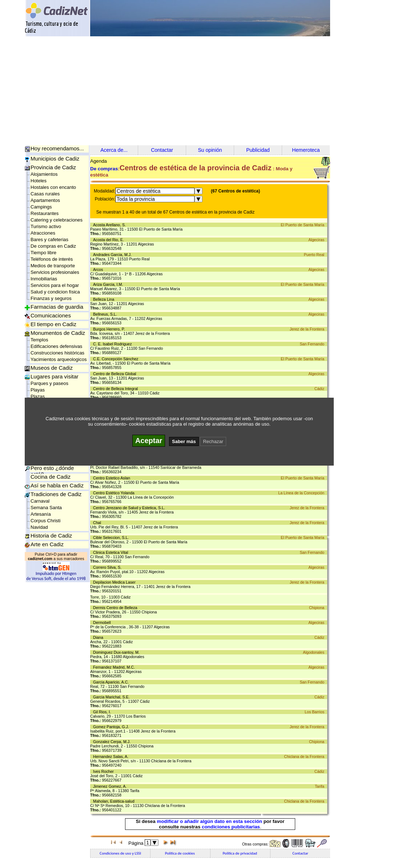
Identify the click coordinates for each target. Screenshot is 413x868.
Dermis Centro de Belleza (116, 608)
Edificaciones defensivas (56, 346)
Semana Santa (46, 508)
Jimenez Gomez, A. (111, 786)
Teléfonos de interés (52, 259)
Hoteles (39, 181)
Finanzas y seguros (51, 298)
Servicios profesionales (55, 272)
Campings (41, 207)
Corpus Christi (45, 521)
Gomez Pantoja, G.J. (112, 727)
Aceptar (149, 441)
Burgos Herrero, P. (110, 329)
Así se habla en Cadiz (57, 485)
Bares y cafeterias (49, 240)
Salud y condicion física (55, 292)
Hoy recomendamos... (57, 148)
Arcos (99, 269)
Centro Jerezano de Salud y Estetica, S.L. (130, 508)
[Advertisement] (206, 91)
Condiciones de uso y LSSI (120, 853)
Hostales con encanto (53, 187)
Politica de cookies (180, 853)
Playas (38, 390)
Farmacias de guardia (57, 307)
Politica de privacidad (240, 853)
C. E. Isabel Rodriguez (114, 344)
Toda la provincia (136, 199)
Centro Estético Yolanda (115, 493)
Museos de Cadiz (52, 368)
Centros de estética (139, 191)
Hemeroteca (306, 150)
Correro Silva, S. (108, 567)
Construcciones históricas (57, 353)
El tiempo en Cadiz (53, 324)
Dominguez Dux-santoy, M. (117, 652)
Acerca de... (114, 150)
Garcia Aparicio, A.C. (112, 682)
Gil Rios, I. (103, 712)
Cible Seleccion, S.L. (112, 538)
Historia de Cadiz (51, 536)
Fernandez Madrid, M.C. (115, 667)
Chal (98, 523)
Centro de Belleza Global (116, 374)
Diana (99, 637)
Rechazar (213, 441)
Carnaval (40, 501)
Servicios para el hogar (55, 285)
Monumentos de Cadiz (58, 333)
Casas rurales (45, 194)
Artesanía (41, 514)
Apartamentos (45, 200)
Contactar (162, 150)
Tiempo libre (43, 253)
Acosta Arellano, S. (111, 225)
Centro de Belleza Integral (117, 389)
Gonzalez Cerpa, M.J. (113, 742)
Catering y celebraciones (57, 220)
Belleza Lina (105, 299)
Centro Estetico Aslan (113, 478)
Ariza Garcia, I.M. (109, 284)
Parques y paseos (49, 383)
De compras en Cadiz (53, 246)
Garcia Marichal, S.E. (113, 697)
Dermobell (103, 622)
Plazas (38, 396)
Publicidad (258, 150)
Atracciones (43, 233)
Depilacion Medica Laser (115, 582)
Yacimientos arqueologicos (59, 359)
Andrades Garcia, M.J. (113, 255)
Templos (39, 340)
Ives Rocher (105, 771)
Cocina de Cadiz (51, 477)
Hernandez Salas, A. (112, 757)
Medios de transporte (53, 266)
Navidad (39, 527)
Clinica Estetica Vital (112, 552)
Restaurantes (45, 213)
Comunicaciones (51, 315)
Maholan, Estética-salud (115, 801)
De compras (104, 169)
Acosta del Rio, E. (110, 240)
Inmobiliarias (44, 279)
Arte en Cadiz (47, 544)
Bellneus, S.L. (106, 314)
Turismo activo (46, 226)
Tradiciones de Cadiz (56, 494)
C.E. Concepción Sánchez (117, 359)
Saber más (184, 441)
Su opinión (210, 150)
